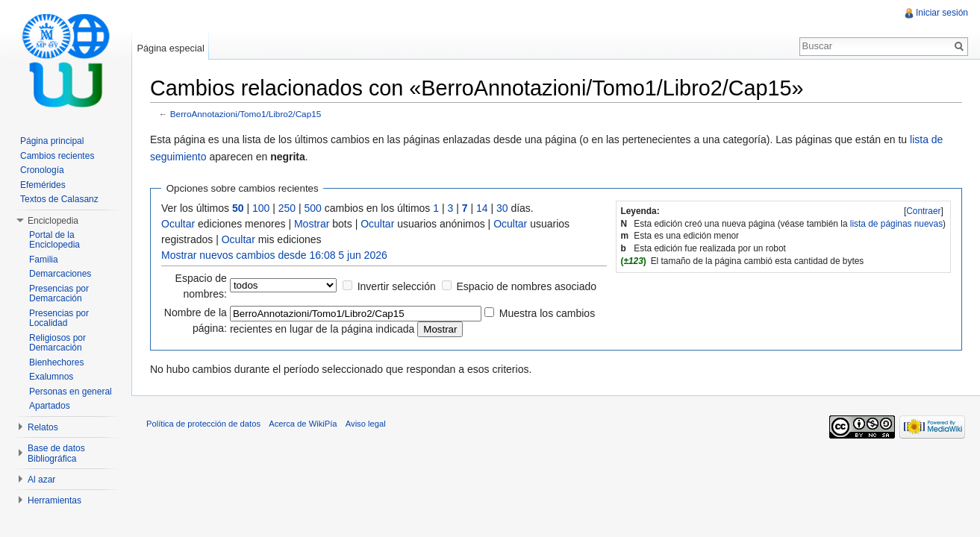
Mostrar (312, 224)
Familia (44, 260)
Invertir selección (397, 286)
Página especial (170, 48)
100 (261, 208)
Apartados (50, 406)
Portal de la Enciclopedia (54, 240)
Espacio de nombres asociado (527, 286)
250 (287, 208)
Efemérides (43, 185)
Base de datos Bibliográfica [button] (56, 453)
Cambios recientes (57, 156)
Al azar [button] (41, 480)
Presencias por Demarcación (59, 294)
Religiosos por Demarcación (57, 343)
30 (502, 208)
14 (482, 208)
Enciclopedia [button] (53, 221)
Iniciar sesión (942, 13)
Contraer (923, 211)
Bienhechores (56, 362)
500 (313, 208)
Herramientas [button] (54, 500)
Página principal (52, 141)
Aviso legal (366, 424)
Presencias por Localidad (59, 318)
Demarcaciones (60, 274)
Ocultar (178, 224)
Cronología (42, 170)
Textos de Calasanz (59, 199)
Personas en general (71, 392)
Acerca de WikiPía (303, 424)
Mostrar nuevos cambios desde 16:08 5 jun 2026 (274, 255)
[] (924, 211)
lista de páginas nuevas (896, 224)
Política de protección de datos (203, 424)
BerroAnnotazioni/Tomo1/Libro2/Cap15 (246, 114)
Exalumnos (51, 377)
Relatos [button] (43, 427)
